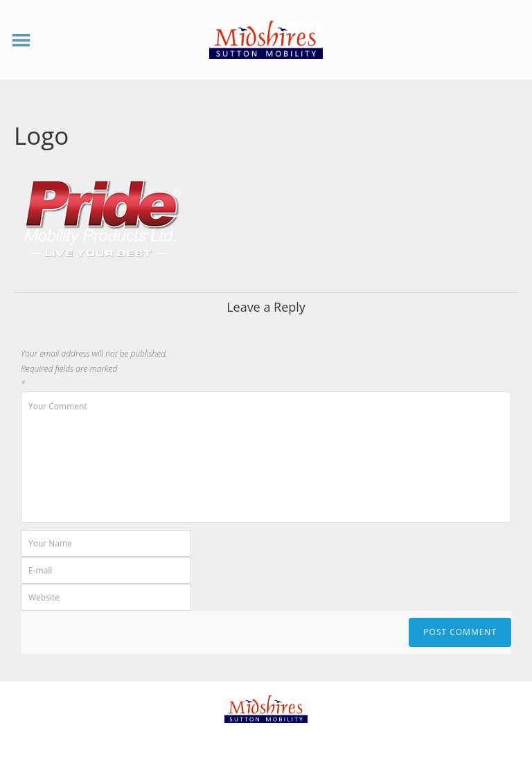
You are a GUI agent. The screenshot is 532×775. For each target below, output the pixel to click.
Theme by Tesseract (258, 753)
